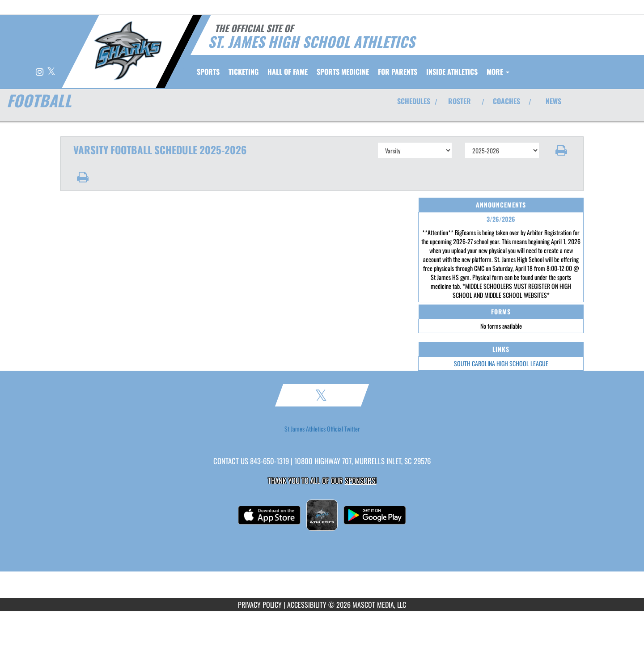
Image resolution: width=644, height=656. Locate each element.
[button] (561, 150)
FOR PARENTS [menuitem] (398, 72)
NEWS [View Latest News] (553, 101)
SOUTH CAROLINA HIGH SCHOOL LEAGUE (501, 363)
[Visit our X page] (51, 72)
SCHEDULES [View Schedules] (414, 101)
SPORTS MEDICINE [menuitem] (343, 72)
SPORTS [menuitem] (208, 72)
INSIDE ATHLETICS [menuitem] (452, 72)
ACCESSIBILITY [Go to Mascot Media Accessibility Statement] (307, 605)
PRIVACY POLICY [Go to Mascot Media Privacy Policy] (260, 605)
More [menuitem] (498, 72)
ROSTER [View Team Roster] (460, 101)
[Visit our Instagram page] (40, 72)
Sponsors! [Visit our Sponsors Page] (361, 480)
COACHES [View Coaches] (506, 101)
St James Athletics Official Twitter (322, 429)
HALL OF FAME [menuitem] (288, 72)
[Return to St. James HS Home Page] (128, 51)
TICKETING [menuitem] (244, 72)
